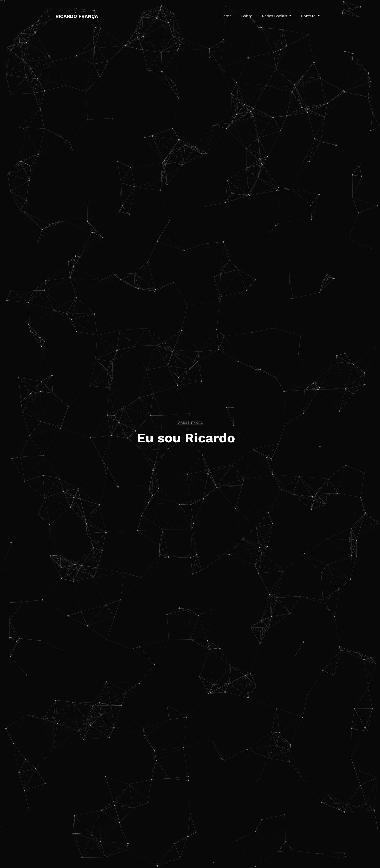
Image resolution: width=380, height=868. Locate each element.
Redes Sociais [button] (275, 16)
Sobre (247, 16)
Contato (309, 16)
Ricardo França (77, 16)
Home (226, 16)
